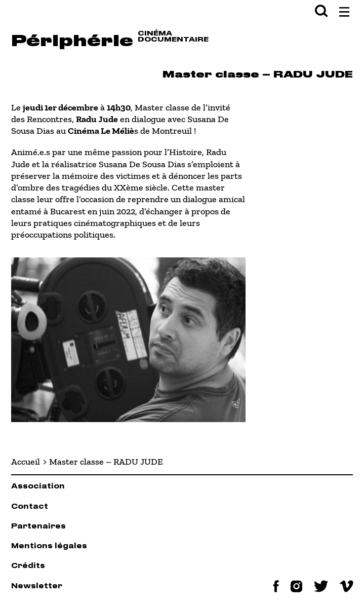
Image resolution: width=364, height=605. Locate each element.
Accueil (26, 462)
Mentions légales (49, 546)
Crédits (28, 566)
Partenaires (38, 527)
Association (38, 487)
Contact (30, 507)
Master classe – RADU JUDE (106, 462)
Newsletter (37, 587)
